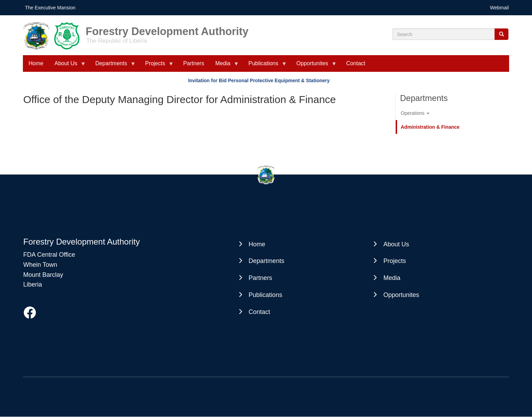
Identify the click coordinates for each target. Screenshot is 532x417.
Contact (356, 63)
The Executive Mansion (50, 8)
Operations (415, 113)
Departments (113, 66)
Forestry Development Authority (167, 29)
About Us (67, 66)
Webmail (499, 8)
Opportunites (314, 66)
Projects (156, 66)
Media (224, 66)
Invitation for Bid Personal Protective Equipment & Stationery (260, 80)
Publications (265, 66)
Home (36, 63)
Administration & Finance (430, 127)
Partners (194, 63)
